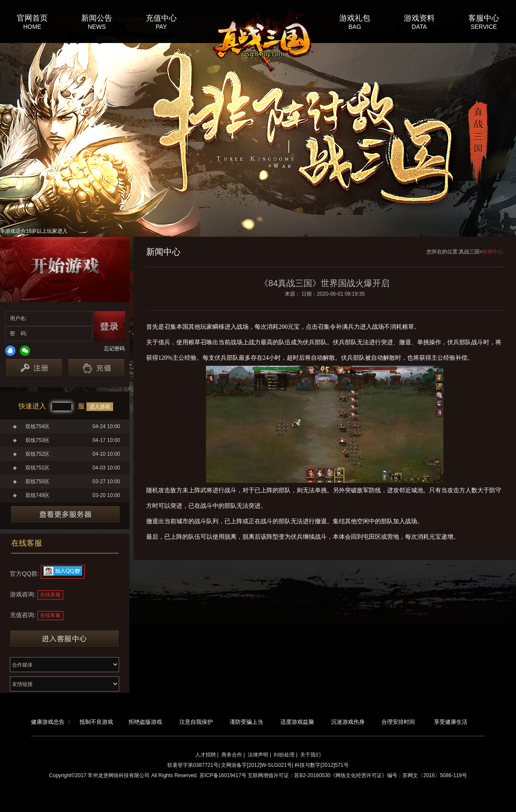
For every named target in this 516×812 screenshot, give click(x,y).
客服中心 (484, 18)
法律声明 (258, 755)
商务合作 (232, 755)
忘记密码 (114, 349)
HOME (32, 27)
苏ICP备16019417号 (223, 775)
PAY (161, 27)
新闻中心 (493, 252)
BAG (355, 27)
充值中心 (161, 18)
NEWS (97, 27)
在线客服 (50, 595)
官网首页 (32, 18)
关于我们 (310, 755)
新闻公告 (97, 18)
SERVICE (484, 27)
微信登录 (25, 351)
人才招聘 (206, 755)
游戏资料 (419, 18)
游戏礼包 (355, 18)
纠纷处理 (284, 755)
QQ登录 (10, 351)
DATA (419, 27)
